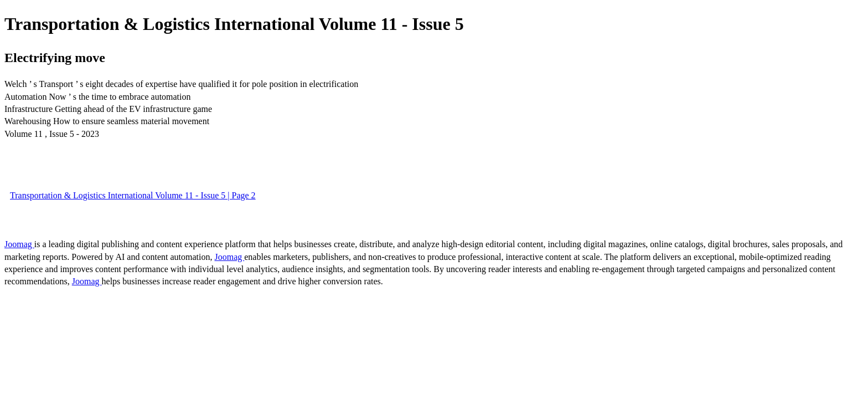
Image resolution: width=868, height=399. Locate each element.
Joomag (19, 244)
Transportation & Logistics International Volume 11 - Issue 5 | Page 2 (133, 195)
